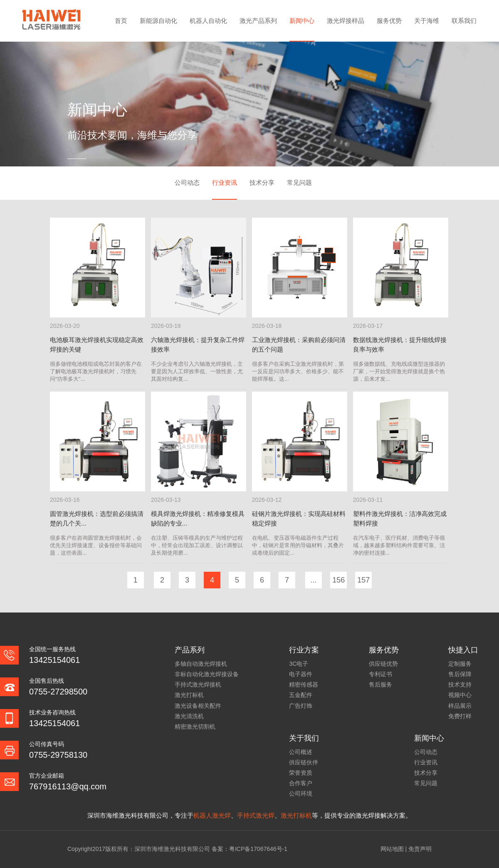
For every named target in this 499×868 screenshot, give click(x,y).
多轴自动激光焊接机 (201, 664)
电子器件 (301, 674)
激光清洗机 (189, 716)
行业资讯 (225, 182)
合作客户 (301, 783)
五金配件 (301, 695)
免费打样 (460, 716)
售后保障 (460, 674)
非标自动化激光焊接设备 (207, 674)
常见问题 (299, 182)
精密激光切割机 (195, 727)
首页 (121, 21)
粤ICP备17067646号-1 (258, 849)
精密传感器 (304, 684)
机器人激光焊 (212, 815)
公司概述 (301, 752)
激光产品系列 (258, 21)
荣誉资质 (301, 773)
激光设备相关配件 (198, 706)
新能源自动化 (158, 21)
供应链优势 (383, 664)
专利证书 (380, 674)
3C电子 (299, 664)
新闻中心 (302, 21)
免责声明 (420, 849)
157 (363, 580)
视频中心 (460, 695)
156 (338, 580)
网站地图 (392, 849)
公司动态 (187, 182)
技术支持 (460, 684)
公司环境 (301, 794)
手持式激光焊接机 (198, 684)
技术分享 (262, 182)
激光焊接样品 (346, 21)
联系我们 (464, 21)
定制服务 (460, 664)
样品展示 (460, 706)
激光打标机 (189, 695)
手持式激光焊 (256, 815)
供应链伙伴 (304, 762)
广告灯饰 (301, 706)
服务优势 (389, 21)
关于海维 (427, 21)
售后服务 (380, 684)
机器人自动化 (208, 21)
